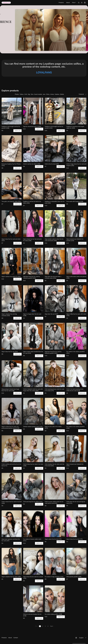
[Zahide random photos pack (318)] (33, 411)
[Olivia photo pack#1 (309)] (76, 561)
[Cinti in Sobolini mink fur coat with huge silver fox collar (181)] (33, 374)
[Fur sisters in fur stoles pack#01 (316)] (76, 411)
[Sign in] (82, 3)
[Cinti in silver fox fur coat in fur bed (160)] (12, 486)
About (68, 3)
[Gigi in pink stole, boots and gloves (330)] (76, 261)
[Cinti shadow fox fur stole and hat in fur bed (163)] (55, 449)
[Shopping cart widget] (85, 3)
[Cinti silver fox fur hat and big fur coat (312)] (76, 486)
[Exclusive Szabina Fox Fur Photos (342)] (12, 149)
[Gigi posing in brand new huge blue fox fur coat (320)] (12, 374)
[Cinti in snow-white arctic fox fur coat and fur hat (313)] (55, 486)
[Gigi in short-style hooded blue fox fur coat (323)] (33, 336)
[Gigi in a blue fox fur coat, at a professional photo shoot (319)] (12, 411)
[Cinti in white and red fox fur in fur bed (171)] (12, 449)
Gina (32, 94)
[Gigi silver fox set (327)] (55, 299)
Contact (16, 638)
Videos (22, 94)
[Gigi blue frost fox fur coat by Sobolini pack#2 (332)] (33, 261)
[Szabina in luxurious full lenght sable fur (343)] (76, 111)
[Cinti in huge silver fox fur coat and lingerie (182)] (76, 149)
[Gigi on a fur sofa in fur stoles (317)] (55, 411)
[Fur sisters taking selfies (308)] (55, 599)
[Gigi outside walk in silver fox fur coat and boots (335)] (55, 224)
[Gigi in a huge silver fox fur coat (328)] (33, 299)
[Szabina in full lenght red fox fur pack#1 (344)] (55, 111)
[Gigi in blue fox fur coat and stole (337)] (12, 224)
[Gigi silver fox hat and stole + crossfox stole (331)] (55, 261)
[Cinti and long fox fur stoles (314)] (33, 486)
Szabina (57, 94)
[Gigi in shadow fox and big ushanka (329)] (12, 299)
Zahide (62, 94)
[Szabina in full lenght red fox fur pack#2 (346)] (12, 111)
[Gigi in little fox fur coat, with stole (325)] (76, 299)
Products (61, 3)
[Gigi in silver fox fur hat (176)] (55, 524)
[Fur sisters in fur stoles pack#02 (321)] (76, 336)
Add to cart (17, 131)
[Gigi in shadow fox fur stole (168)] (12, 561)
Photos (17, 94)
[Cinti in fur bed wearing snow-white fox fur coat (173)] (76, 374)
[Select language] (83, 638)
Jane (44, 94)
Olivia (48, 94)
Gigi (29, 94)
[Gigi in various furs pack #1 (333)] (12, 261)
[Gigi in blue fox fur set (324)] (12, 336)
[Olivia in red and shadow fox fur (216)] (33, 599)
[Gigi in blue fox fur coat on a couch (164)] (33, 561)
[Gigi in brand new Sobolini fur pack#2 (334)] (76, 224)
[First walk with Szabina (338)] (76, 186)
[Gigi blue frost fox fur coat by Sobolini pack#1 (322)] (55, 336)
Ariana (52, 94)
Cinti (26, 94)
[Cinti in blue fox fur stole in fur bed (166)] (33, 449)
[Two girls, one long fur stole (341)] (12, 186)
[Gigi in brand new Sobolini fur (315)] (76, 449)
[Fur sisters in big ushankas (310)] (55, 561)
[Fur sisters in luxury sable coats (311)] (33, 524)
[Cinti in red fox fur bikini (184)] (33, 149)
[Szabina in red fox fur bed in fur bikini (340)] (33, 186)
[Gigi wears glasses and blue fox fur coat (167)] (12, 524)
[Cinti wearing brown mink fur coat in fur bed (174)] (55, 374)
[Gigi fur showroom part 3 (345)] (33, 111)
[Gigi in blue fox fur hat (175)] (76, 524)
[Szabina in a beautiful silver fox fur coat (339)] (55, 186)
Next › (52, 626)
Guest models (38, 94)
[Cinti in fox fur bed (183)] (55, 149)
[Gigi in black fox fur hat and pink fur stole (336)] (33, 224)
